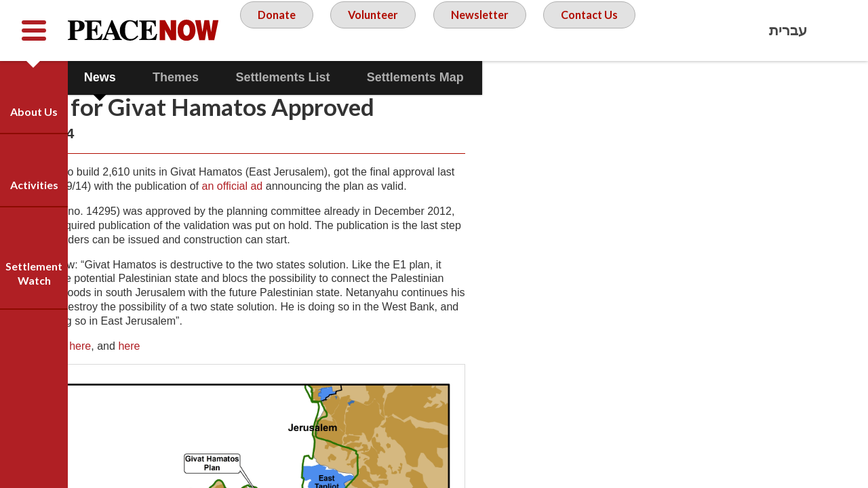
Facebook (759, 91)
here (153, 424)
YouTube (797, 91)
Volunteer (427, 30)
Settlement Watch (34, 273)
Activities (34, 185)
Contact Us (438, 84)
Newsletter (539, 30)
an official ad (396, 213)
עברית (788, 30)
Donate (325, 30)
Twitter (834, 91)
